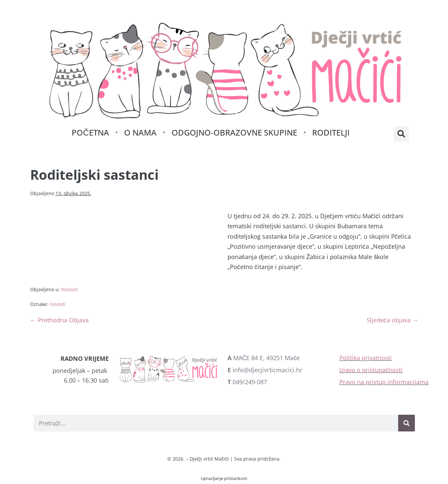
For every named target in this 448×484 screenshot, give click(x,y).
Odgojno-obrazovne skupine (234, 132)
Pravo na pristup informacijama (384, 382)
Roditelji (331, 132)
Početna (90, 132)
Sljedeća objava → (392, 320)
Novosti (70, 289)
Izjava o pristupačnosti (371, 370)
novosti (58, 304)
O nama (140, 132)
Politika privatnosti (366, 358)
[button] (401, 134)
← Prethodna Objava (59, 320)
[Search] (407, 423)
